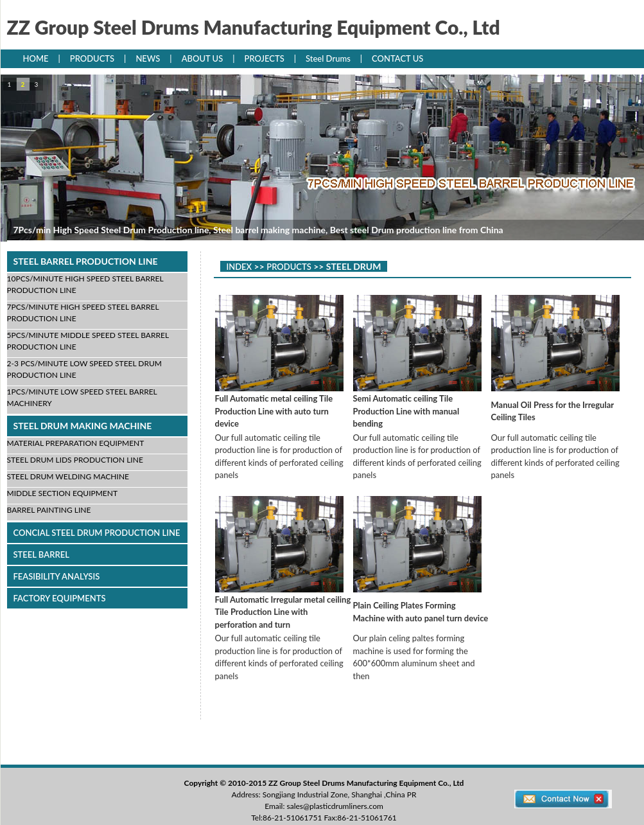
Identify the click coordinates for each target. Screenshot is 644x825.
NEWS (148, 58)
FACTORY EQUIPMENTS (60, 598)
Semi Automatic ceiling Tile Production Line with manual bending (406, 411)
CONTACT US (397, 58)
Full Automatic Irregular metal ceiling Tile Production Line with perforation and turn (283, 612)
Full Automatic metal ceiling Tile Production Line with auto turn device (274, 411)
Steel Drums (328, 58)
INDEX (239, 267)
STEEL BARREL (41, 554)
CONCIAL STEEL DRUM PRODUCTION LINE (97, 533)
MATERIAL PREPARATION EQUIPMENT (76, 443)
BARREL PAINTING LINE (49, 510)
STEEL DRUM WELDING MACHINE (68, 476)
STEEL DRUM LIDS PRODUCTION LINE (75, 460)
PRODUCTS (92, 58)
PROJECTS (265, 58)
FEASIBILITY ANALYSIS (57, 576)
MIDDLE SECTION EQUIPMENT (63, 493)
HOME (36, 58)
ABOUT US (203, 58)
